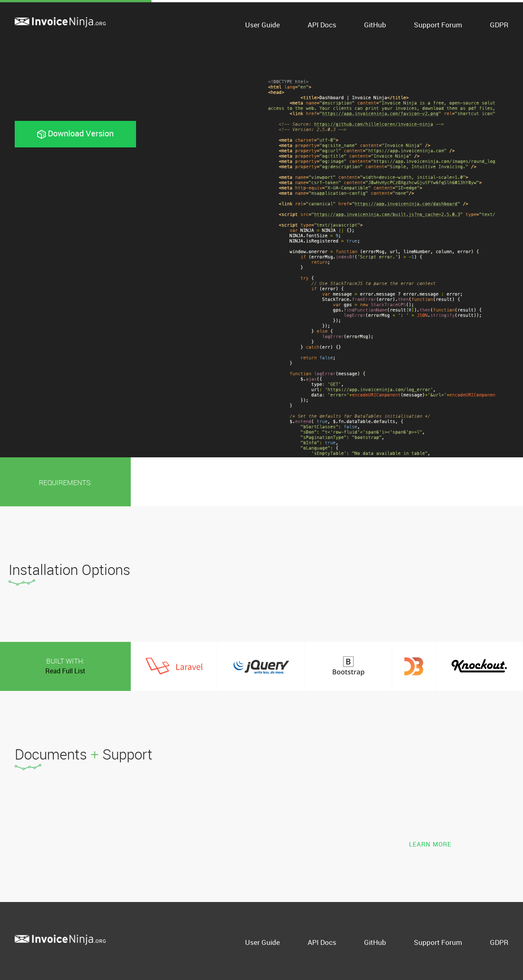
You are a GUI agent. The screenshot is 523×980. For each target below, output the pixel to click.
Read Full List (65, 671)
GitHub (375, 25)
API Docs (322, 25)
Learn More (430, 844)
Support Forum (438, 25)
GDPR (499, 25)
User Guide (263, 25)
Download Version (75, 133)
